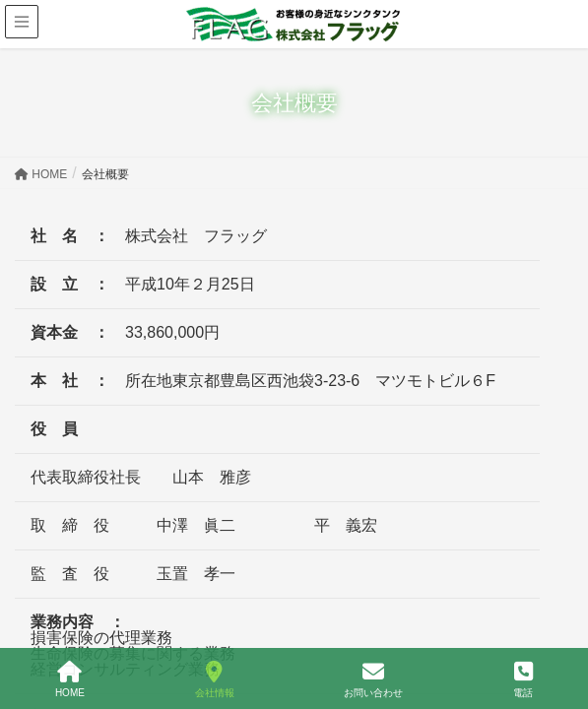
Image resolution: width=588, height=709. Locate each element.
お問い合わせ (373, 679)
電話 (523, 679)
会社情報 (215, 679)
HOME (70, 679)
